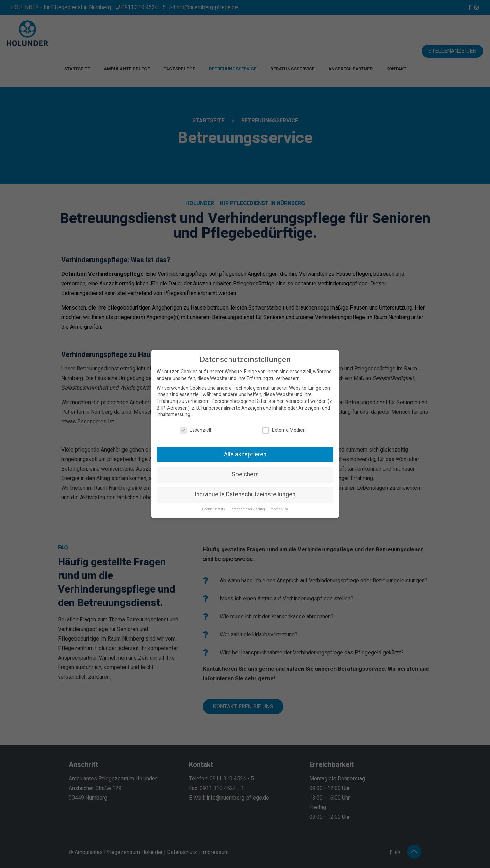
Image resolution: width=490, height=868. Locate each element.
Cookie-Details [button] (214, 509)
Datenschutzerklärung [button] (248, 509)
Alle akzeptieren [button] (245, 454)
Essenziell (195, 430)
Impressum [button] (279, 509)
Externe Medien (284, 430)
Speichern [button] (245, 475)
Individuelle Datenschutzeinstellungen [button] (245, 495)
